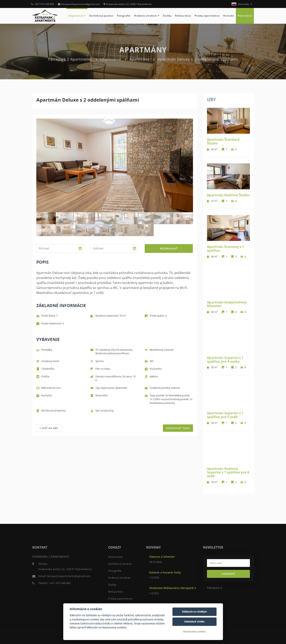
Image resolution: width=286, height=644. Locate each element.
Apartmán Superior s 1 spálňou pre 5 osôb (225, 415)
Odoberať (228, 574)
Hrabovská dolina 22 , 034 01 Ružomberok (65, 569)
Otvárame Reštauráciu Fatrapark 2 (173, 588)
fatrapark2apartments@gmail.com (79, 4)
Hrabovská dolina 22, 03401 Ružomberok (128, 4)
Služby (167, 16)
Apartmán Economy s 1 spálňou (226, 248)
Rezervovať (169, 248)
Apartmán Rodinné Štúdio (228, 195)
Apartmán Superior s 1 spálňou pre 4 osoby (225, 359)
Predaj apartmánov (207, 16)
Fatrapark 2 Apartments (70, 59)
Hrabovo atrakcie (147, 16)
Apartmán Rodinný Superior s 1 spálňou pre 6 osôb (228, 472)
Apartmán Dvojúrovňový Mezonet (227, 304)
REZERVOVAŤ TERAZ (178, 428)
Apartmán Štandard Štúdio (223, 141)
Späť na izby (49, 428)
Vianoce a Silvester (162, 557)
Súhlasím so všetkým (194, 612)
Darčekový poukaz (101, 16)
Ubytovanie (77, 16)
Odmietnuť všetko (194, 622)
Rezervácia (245, 16)
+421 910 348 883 (43, 4)
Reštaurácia (183, 16)
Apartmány (139, 59)
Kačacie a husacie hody (165, 572)
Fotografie (124, 16)
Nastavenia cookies (194, 632)
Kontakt (229, 16)
